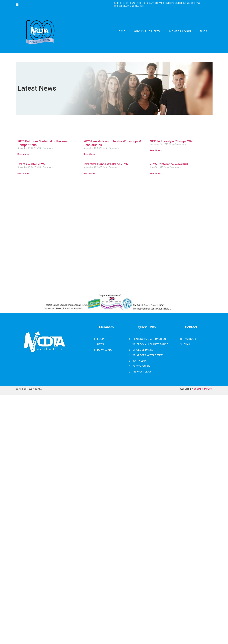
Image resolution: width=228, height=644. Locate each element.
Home (121, 31)
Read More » (23, 154)
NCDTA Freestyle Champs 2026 (172, 141)
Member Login (180, 31)
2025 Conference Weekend (169, 164)
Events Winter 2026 (31, 164)
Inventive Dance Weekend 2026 (106, 164)
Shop (203, 31)
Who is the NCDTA (147, 31)
